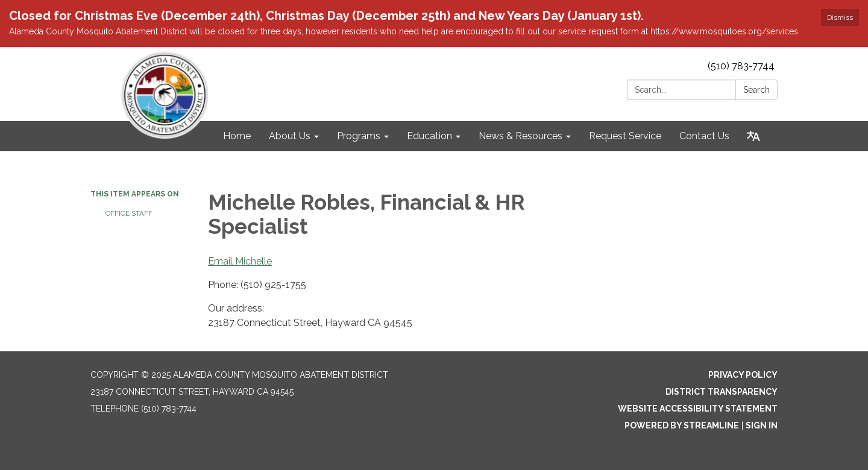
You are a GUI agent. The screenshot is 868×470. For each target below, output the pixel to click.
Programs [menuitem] (359, 136)
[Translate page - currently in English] (753, 136)
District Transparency (722, 392)
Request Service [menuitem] (625, 136)
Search (756, 90)
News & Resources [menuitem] (520, 136)
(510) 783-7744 (741, 66)
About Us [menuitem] (290, 136)
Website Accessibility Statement (698, 409)
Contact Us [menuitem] (704, 136)
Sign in (762, 425)
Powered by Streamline (682, 425)
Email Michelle (240, 261)
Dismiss (840, 17)
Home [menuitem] (237, 136)
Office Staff (129, 213)
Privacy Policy (743, 375)
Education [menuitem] (429, 136)
